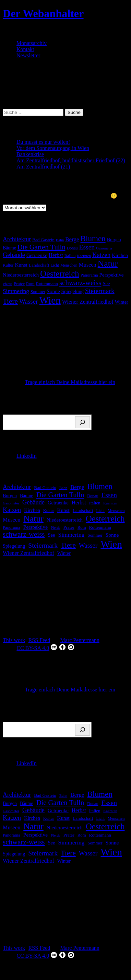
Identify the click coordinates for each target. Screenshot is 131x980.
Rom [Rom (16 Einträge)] (30, 284)
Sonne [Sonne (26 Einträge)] (53, 291)
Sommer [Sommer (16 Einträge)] (38, 292)
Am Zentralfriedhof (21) (43, 167)
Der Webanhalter (43, 13)
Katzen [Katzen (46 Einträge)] (101, 255)
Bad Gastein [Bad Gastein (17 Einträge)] (43, 240)
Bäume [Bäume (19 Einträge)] (9, 248)
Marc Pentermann (80, 640)
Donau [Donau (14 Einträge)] (72, 248)
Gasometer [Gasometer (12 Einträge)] (104, 248)
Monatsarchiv (32, 43)
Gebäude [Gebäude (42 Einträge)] (14, 255)
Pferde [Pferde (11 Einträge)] (8, 284)
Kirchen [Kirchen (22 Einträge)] (120, 255)
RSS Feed (39, 640)
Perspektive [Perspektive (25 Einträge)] (112, 275)
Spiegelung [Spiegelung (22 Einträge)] (73, 291)
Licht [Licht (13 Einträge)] (55, 265)
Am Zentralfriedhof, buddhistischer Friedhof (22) (71, 160)
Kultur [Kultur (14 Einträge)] (8, 265)
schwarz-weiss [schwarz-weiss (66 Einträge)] (80, 283)
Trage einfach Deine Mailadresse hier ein (70, 382)
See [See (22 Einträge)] (106, 283)
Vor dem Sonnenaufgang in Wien (53, 148)
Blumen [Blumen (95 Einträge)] (93, 238)
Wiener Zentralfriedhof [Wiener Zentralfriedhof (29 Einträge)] (88, 302)
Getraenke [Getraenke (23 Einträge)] (37, 255)
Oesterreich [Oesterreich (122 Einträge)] (59, 274)
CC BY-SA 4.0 (46, 647)
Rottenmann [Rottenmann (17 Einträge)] (47, 284)
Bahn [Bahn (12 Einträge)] (60, 240)
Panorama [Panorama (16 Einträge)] (89, 275)
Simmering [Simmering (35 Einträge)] (16, 291)
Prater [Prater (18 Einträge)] (19, 284)
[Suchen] (82, 422)
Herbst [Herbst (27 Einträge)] (56, 255)
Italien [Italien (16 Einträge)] (70, 256)
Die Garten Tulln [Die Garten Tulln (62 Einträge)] (41, 247)
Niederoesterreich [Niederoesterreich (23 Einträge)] (21, 275)
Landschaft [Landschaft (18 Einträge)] (39, 265)
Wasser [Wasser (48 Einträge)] (29, 301)
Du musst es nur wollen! (43, 142)
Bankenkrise (30, 154)
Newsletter (28, 55)
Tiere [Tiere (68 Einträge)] (10, 301)
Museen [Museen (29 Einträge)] (87, 265)
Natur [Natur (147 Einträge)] (108, 264)
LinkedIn (27, 456)
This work (14, 640)
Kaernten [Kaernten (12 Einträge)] (84, 256)
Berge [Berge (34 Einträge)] (72, 239)
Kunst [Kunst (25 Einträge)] (21, 265)
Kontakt (25, 49)
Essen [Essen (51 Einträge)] (87, 247)
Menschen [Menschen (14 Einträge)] (69, 265)
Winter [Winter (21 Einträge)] (122, 302)
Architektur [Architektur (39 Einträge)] (17, 239)
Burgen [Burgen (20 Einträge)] (114, 240)
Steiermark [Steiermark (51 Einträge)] (100, 291)
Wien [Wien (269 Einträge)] (50, 300)
